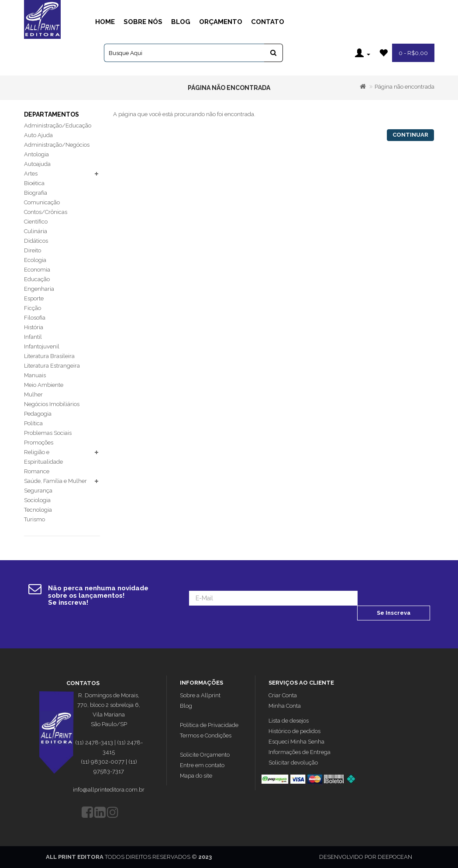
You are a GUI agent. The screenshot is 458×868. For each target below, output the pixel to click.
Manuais (35, 375)
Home (105, 22)
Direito (33, 250)
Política (33, 423)
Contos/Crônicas (46, 212)
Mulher (33, 394)
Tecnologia (38, 510)
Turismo (34, 519)
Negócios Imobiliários (52, 404)
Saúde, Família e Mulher (55, 481)
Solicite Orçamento (205, 755)
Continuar (410, 135)
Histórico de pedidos (294, 731)
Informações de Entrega (300, 752)
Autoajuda (37, 164)
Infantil (33, 337)
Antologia (36, 154)
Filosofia (35, 318)
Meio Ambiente (44, 385)
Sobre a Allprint (200, 695)
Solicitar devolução (293, 763)
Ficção (33, 308)
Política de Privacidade (209, 725)
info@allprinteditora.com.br (109, 790)
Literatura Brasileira (49, 356)
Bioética (34, 183)
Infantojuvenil (42, 346)
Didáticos (36, 241)
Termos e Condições (206, 735)
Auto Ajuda (38, 135)
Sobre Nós (143, 22)
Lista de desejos (289, 721)
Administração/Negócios (57, 145)
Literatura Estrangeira (52, 366)
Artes (31, 174)
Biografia (36, 193)
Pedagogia (38, 414)
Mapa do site (196, 776)
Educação (37, 279)
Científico (36, 222)
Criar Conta (283, 695)
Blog (181, 22)
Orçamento (221, 22)
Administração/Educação (58, 126)
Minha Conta (285, 706)
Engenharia (39, 289)
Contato (268, 22)
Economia (37, 270)
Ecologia (35, 260)
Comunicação (42, 202)
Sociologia (37, 500)
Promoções (39, 443)
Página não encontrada (405, 87)
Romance (37, 471)
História (34, 327)
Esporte (34, 298)
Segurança (38, 491)
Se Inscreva (394, 613)
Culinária (36, 231)
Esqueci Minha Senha (296, 742)
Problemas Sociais (48, 433)
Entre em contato (202, 765)
